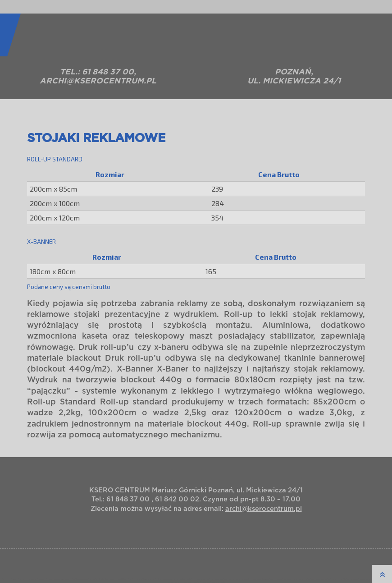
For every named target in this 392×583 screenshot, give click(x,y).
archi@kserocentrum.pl (98, 81)
